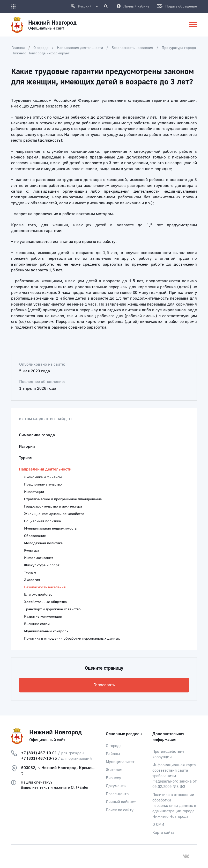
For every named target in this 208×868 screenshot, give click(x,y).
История (27, 446)
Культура (32, 551)
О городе (41, 48)
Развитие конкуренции (43, 617)
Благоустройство (38, 595)
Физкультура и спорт (42, 565)
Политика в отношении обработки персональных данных (72, 639)
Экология (32, 580)
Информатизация (39, 558)
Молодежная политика (43, 543)
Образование (35, 536)
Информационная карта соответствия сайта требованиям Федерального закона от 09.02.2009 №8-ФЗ (174, 776)
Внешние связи (37, 624)
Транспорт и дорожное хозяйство (52, 609)
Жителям (114, 770)
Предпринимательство (43, 484)
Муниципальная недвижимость (50, 529)
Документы (116, 786)
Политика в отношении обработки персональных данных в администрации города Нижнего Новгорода (174, 806)
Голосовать (104, 685)
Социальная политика (42, 521)
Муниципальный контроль (46, 631)
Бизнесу (113, 778)
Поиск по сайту (120, 810)
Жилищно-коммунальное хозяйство (54, 514)
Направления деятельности (80, 48)
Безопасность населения (132, 48)
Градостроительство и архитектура (53, 507)
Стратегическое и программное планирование (63, 499)
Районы (113, 754)
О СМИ (158, 825)
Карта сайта (163, 833)
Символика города (37, 435)
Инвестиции (34, 492)
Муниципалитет (120, 762)
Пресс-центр (117, 794)
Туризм (26, 458)
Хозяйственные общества (45, 602)
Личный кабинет (121, 802)
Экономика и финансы (43, 477)
